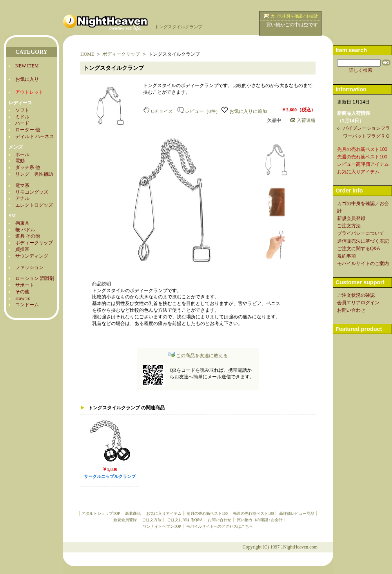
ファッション (29, 267)
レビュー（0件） (199, 111)
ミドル (22, 117)
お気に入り (27, 79)
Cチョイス (158, 111)
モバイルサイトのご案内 (363, 263)
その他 (22, 292)
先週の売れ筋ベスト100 (253, 513)
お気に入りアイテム (164, 513)
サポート (25, 285)
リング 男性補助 (34, 174)
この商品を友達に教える (198, 356)
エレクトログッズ (34, 205)
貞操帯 (22, 249)
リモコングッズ (32, 192)
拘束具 (22, 223)
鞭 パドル (25, 230)
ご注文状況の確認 (356, 295)
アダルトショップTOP (101, 513)
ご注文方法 (152, 520)
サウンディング (32, 256)
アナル (22, 198)
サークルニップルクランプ (110, 477)
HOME (87, 54)
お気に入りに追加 (244, 111)
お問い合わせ (220, 520)
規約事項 (347, 256)
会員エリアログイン (358, 303)
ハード (22, 123)
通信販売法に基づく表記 (363, 241)
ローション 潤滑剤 (35, 278)
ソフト (22, 110)
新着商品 (133, 513)
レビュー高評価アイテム (363, 164)
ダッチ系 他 (28, 167)
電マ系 (22, 185)
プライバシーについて (361, 233)
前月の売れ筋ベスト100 (207, 513)
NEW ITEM (27, 66)
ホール (22, 154)
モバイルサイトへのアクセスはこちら (220, 526)
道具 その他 (28, 236)
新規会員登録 (125, 520)
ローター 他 (28, 130)
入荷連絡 (303, 120)
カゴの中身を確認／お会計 (294, 16)
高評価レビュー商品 (297, 513)
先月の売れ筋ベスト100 (362, 149)
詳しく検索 (361, 70)
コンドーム (27, 305)
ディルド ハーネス (35, 136)
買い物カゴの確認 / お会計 (260, 520)
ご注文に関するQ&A (185, 520)
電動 (20, 161)
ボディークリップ (34, 243)
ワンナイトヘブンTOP (162, 526)
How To (23, 298)
